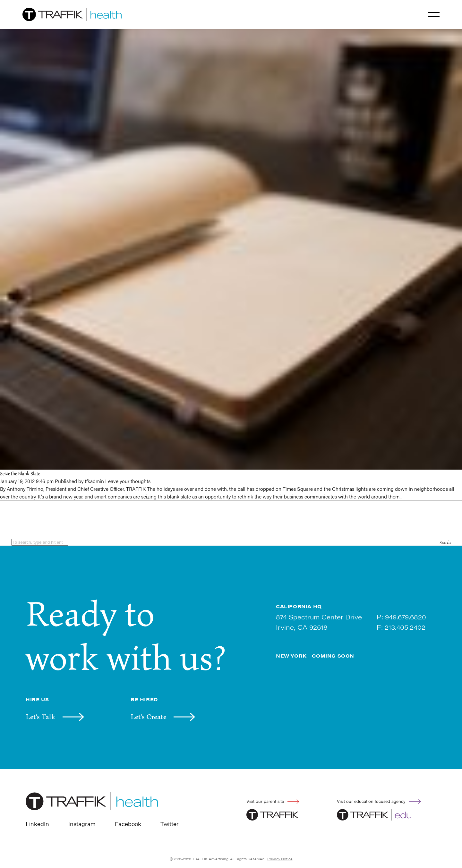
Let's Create (149, 717)
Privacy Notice (280, 859)
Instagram (82, 824)
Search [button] (445, 542)
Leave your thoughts (128, 481)
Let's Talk (41, 717)
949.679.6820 (406, 617)
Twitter (170, 824)
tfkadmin (94, 481)
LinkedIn (37, 824)
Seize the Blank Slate (20, 473)
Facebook (128, 824)
